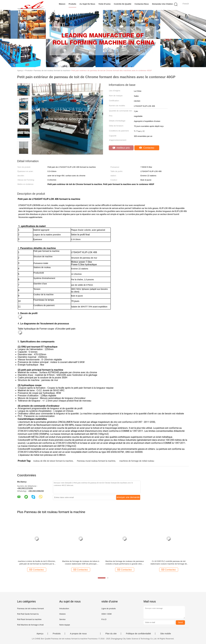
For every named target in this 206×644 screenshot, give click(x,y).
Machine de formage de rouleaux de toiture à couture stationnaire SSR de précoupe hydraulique (81, 563)
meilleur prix (121, 148)
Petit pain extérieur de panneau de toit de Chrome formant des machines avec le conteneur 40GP (111, 70)
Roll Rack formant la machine (29, 619)
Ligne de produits (109, 609)
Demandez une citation (162, 4)
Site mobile (166, 634)
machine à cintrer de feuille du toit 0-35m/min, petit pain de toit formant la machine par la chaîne (37, 563)
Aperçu (40, 634)
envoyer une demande (128, 497)
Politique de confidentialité (138, 634)
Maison (62, 4)
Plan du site (111, 634)
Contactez (147, 148)
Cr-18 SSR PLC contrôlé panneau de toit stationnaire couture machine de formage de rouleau (169, 563)
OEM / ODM (107, 614)
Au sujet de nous (87, 4)
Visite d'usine (105, 4)
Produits (72, 4)
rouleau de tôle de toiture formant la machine (53, 461)
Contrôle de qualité (123, 4)
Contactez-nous (142, 4)
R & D (104, 619)
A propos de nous (78, 634)
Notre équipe (65, 625)
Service (62, 619)
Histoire (62, 614)
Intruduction (64, 609)
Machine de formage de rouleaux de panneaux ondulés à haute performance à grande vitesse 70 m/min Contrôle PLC (125, 563)
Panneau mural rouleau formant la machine (96, 461)
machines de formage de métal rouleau (137, 461)
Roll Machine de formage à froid (30, 625)
